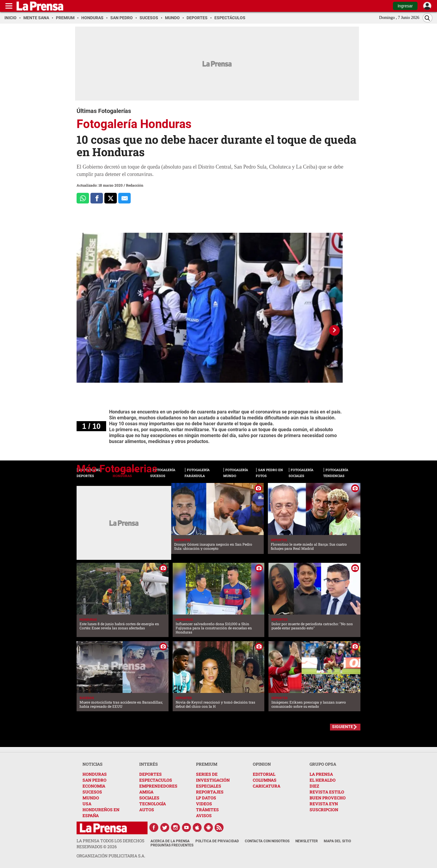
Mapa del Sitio (337, 841)
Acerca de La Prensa (170, 841)
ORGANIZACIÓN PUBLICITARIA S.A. (111, 856)
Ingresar (405, 6)
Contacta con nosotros (267, 841)
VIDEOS (204, 804)
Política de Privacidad (217, 841)
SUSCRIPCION (324, 810)
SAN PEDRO (94, 780)
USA (87, 804)
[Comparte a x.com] (111, 198)
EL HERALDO (323, 780)
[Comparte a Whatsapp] (83, 198)
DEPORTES (150, 774)
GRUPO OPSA (323, 764)
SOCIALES (149, 798)
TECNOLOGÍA (153, 804)
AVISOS (204, 816)
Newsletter (307, 841)
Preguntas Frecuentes (172, 845)
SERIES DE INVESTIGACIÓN (213, 777)
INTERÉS (149, 764)
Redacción (135, 185)
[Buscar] (428, 18)
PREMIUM (207, 764)
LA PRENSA (321, 774)
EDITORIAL (264, 774)
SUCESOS (92, 792)
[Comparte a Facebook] (97, 198)
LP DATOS (206, 798)
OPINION (262, 764)
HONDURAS (95, 774)
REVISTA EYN (324, 804)
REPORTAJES (210, 792)
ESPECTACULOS (156, 780)
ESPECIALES (209, 786)
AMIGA (146, 792)
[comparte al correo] (124, 198)
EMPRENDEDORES (158, 786)
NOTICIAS (93, 764)
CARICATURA (267, 786)
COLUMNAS (265, 780)
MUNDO (91, 798)
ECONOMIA (94, 786)
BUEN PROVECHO (328, 798)
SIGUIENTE (343, 727)
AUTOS (147, 810)
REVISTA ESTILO (327, 792)
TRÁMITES (207, 810)
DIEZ (314, 786)
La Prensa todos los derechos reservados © (110, 844)
